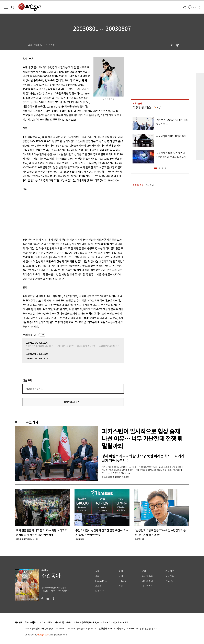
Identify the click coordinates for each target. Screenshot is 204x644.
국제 (121, 576)
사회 (97, 576)
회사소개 (29, 623)
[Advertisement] (66, 214)
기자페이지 (147, 586)
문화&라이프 (101, 581)
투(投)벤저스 (142, 107)
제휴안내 (59, 623)
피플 (121, 586)
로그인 (197, 8)
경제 (121, 571)
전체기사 (99, 591)
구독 (43, 335)
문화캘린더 (29, 335)
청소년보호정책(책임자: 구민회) (115, 623)
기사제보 (170, 571)
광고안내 (170, 581)
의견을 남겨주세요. (34, 389)
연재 (144, 571)
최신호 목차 (148, 576)
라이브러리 (147, 581)
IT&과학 (122, 581)
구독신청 (170, 576)
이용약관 (78, 623)
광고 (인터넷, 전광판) (44, 623)
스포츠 (98, 586)
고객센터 (68, 623)
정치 (97, 571)
